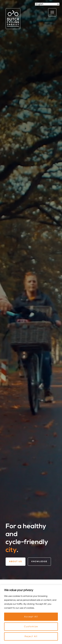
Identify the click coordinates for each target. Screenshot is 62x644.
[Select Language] (47, 4)
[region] (31, 614)
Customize (31, 627)
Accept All (31, 617)
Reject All (31, 636)
